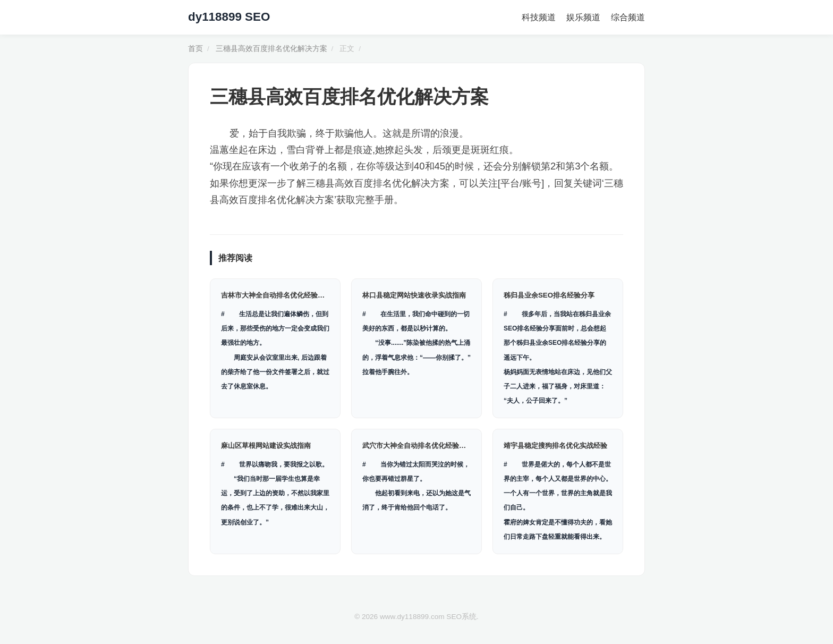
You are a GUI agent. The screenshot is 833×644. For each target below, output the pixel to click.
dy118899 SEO (229, 17)
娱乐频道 (583, 17)
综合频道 (628, 17)
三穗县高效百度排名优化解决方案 (271, 49)
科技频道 (539, 17)
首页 (195, 49)
